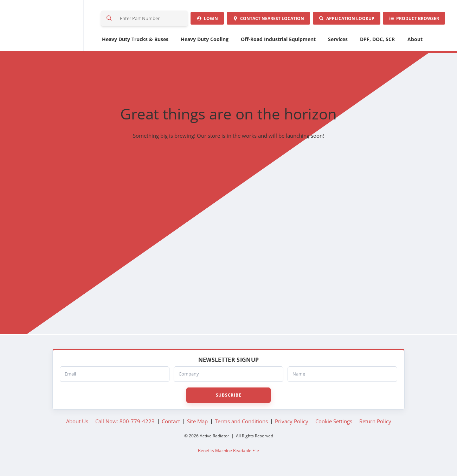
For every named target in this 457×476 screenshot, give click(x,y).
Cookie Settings (334, 423)
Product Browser (413, 19)
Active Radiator (50, 26)
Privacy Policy (292, 423)
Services (338, 41)
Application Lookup (345, 19)
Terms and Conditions (241, 423)
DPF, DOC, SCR (377, 41)
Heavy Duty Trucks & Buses (135, 41)
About (415, 41)
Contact (265, 19)
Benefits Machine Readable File (228, 452)
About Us (77, 423)
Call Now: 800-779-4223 (125, 423)
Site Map (197, 423)
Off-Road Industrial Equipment (278, 41)
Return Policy (375, 423)
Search (110, 19)
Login (203, 19)
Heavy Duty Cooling (205, 41)
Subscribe (228, 396)
